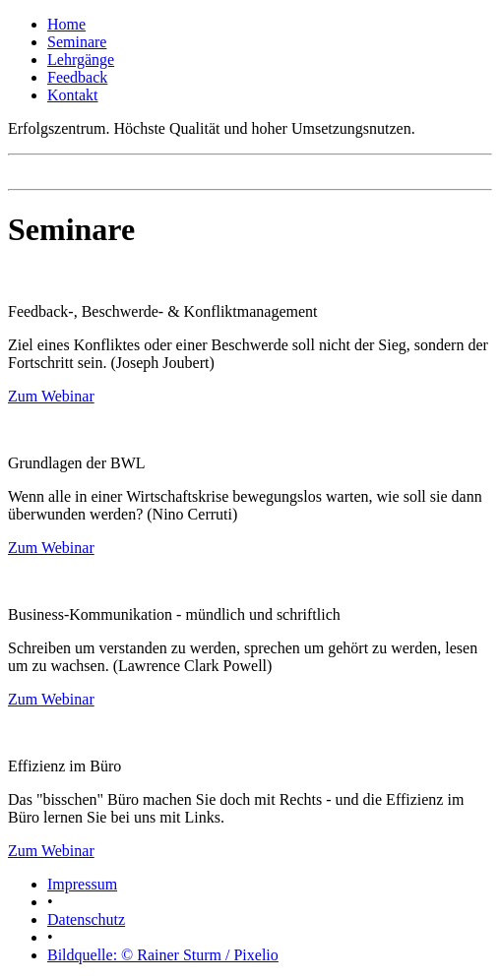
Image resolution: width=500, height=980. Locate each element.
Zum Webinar (51, 396)
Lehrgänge (81, 60)
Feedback (77, 77)
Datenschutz (86, 919)
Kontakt (73, 95)
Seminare (77, 42)
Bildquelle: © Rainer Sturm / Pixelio (163, 955)
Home (66, 24)
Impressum (82, 884)
